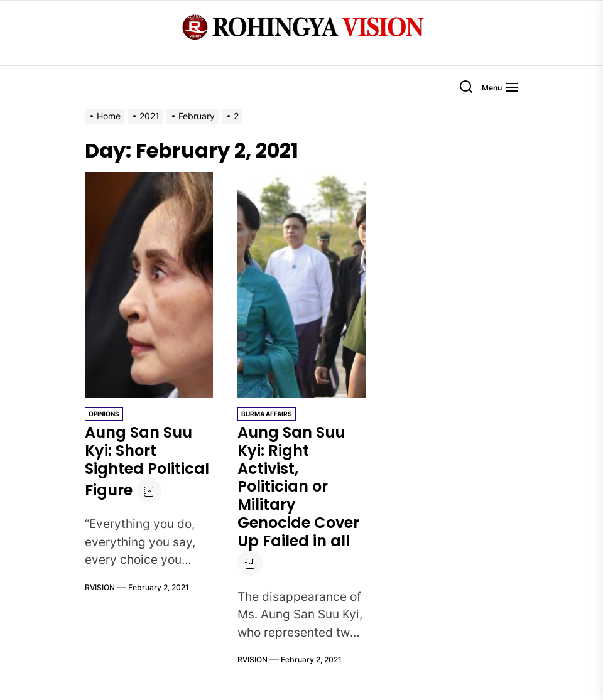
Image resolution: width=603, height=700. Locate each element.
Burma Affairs (267, 414)
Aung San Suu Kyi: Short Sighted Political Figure (147, 461)
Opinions (104, 414)
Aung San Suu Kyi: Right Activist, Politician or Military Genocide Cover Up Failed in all (298, 487)
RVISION (100, 587)
